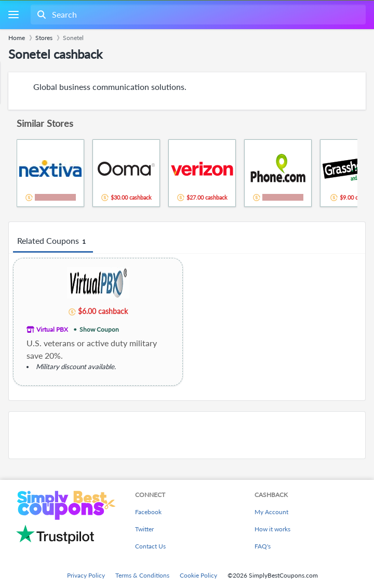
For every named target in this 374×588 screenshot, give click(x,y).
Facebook (148, 512)
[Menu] (13, 15)
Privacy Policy (86, 575)
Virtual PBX (52, 329)
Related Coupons (53, 241)
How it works (272, 529)
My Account (271, 512)
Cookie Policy (198, 575)
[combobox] (197, 15)
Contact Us (150, 546)
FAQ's (263, 546)
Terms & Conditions (142, 575)
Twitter (144, 529)
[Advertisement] (187, 435)
